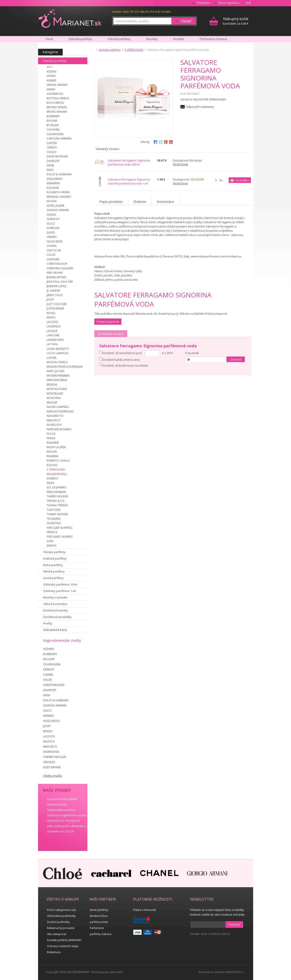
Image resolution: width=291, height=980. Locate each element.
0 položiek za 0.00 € (235, 21)
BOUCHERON (55, 103)
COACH (51, 152)
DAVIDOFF (53, 161)
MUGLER (52, 402)
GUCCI (51, 224)
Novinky (152, 39)
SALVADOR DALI (57, 474)
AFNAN (51, 76)
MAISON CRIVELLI (57, 362)
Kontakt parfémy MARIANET (64, 940)
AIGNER (51, 80)
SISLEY (50, 483)
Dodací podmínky (58, 922)
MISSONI (52, 385)
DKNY (50, 170)
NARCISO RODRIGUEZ (60, 411)
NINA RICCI (53, 420)
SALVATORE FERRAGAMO (210, 99)
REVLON (52, 452)
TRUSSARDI (54, 519)
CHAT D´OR (54, 250)
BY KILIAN (53, 125)
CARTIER (52, 143)
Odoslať (236, 359)
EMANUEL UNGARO (59, 197)
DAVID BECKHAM (57, 156)
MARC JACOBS (55, 371)
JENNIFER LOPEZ (57, 286)
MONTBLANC (55, 393)
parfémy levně (99, 922)
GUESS (51, 232)
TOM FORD (54, 510)
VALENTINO (54, 523)
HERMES (52, 237)
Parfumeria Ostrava (213, 39)
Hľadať (186, 21)
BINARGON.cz (235, 972)
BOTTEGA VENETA (58, 98)
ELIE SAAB (53, 188)
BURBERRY (53, 116)
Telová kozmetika (55, 604)
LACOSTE (52, 322)
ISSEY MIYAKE (55, 273)
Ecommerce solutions (212, 972)
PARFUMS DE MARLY (59, 429)
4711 (50, 67)
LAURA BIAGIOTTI (58, 349)
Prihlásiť (234, 925)
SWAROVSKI (51, 752)
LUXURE (52, 358)
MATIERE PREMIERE (58, 376)
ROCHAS (52, 465)
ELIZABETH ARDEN (58, 192)
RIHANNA (53, 456)
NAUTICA (49, 741)
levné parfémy (99, 910)
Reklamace (54, 952)
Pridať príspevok (108, 322)
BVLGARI (52, 121)
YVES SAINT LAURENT (60, 537)
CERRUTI (52, 147)
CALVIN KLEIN (55, 134)
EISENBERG (53, 183)
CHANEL (52, 246)
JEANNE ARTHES (56, 277)
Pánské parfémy (119, 39)
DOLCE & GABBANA (59, 174)
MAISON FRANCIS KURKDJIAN (65, 367)
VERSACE (52, 532)
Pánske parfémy (54, 552)
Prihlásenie (203, 3)
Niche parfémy (53, 565)
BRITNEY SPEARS (57, 107)
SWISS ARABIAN (56, 492)
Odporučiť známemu (200, 107)
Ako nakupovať (57, 934)
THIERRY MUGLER (57, 496)
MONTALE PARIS (57, 389)
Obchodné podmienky (61, 916)
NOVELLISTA (54, 425)
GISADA (51, 215)
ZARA (50, 541)
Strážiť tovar (181, 164)
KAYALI (51, 313)
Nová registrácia (229, 3)
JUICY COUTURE (57, 304)
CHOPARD (53, 259)
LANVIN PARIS (55, 340)
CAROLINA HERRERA (59, 139)
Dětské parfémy (54, 571)
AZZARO (49, 649)
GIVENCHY (53, 219)
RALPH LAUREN (56, 447)
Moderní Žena (99, 916)
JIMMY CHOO (55, 295)
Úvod (49, 39)
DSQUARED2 (55, 179)
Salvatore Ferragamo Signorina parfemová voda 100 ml (129, 162)
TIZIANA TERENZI (57, 505)
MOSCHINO (54, 398)
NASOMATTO (55, 416)
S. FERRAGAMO (56, 470)
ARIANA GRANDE (57, 85)
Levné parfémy (53, 578)
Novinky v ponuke (55, 597)
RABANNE (53, 443)
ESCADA (52, 201)
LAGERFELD (54, 326)
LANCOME (53, 335)
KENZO (51, 317)
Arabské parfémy (55, 558)
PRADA (51, 438)
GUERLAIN (53, 228)
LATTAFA (52, 344)
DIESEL (51, 165)
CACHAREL (53, 130)
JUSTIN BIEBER (55, 309)
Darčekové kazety (55, 610)
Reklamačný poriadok (61, 928)
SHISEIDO (52, 478)
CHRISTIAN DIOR (57, 264)
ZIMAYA (52, 546)
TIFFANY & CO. (56, 501)
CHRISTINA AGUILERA (60, 268)
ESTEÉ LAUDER (55, 206)
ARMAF (51, 89)
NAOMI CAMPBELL (58, 407)
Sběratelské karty (55, 630)
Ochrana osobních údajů (63, 946)
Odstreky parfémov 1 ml (59, 591)
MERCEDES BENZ (57, 380)
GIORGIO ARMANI (58, 210)
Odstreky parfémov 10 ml (60, 584)
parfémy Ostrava (101, 934)
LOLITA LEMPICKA (58, 353)
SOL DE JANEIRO (57, 487)
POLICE (51, 434)
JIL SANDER (53, 291)
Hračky (48, 623)
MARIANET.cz (70, 18)
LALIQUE (52, 331)
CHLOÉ (51, 255)
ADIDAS (51, 71)
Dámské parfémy (80, 39)
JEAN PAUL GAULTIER (60, 282)
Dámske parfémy (55, 61)
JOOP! (50, 300)
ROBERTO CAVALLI (58, 461)
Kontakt (179, 39)
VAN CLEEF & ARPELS (59, 528)
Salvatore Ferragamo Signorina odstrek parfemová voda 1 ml (129, 181)
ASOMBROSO (55, 94)
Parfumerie (97, 928)
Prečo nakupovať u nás (61, 910)
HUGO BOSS (54, 241)
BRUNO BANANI (57, 112)
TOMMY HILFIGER (57, 514)
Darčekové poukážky (57, 617)
